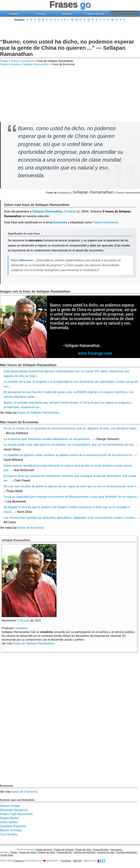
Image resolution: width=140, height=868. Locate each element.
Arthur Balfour (9, 822)
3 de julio (24, 621)
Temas (40, 13)
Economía (28, 61)
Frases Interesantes (128, 193)
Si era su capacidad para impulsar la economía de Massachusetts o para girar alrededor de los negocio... (71, 497)
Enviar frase (7, 855)
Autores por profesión (85, 852)
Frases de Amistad (64, 850)
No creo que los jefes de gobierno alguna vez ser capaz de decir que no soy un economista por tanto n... (71, 486)
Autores (67, 13)
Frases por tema (28, 852)
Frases (13, 13)
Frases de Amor (44, 850)
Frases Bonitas (100, 850)
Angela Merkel (9, 818)
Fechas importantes (127, 852)
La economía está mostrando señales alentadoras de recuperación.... (48, 439)
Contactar (66, 861)
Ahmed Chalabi (10, 806)
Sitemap (77, 861)
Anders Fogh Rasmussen (16, 814)
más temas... (117, 850)
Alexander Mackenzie (14, 810)
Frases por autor (47, 852)
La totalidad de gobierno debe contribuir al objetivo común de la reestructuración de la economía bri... (69, 455)
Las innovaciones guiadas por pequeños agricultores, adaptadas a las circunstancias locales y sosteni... (71, 518)
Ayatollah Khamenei (13, 826)
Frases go (19, 861)
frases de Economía (31, 528)
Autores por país (106, 852)
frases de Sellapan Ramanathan (38, 413)
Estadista (70, 211)
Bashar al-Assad (11, 830)
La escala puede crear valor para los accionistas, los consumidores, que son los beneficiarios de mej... (70, 445)
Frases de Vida (83, 850)
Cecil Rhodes (9, 834)
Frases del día (94, 13)
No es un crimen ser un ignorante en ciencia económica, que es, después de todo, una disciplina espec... (71, 428)
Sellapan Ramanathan (36, 64)
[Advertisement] (70, 30)
